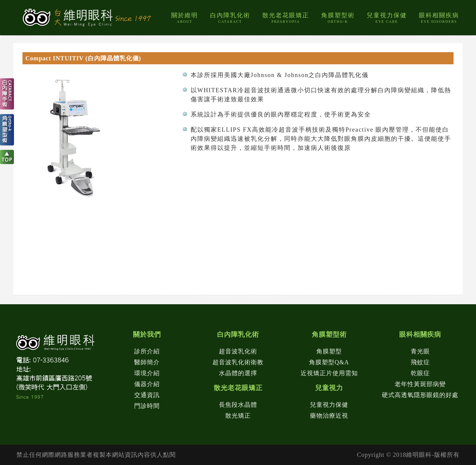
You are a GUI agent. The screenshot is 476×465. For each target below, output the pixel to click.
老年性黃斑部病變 (420, 384)
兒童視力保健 (387, 18)
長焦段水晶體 (238, 405)
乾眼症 (420, 373)
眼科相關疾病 (439, 18)
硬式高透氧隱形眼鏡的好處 (420, 395)
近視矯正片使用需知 (329, 373)
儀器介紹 (147, 384)
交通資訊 (147, 395)
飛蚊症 (420, 362)
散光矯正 (238, 416)
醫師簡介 (147, 362)
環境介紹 (147, 373)
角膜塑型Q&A (329, 362)
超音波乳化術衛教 (238, 362)
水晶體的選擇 (238, 373)
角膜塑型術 (338, 18)
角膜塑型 (329, 351)
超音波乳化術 (238, 351)
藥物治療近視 (329, 416)
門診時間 (147, 406)
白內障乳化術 (230, 18)
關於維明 (185, 18)
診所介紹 (147, 351)
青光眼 (420, 351)
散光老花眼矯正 (286, 18)
